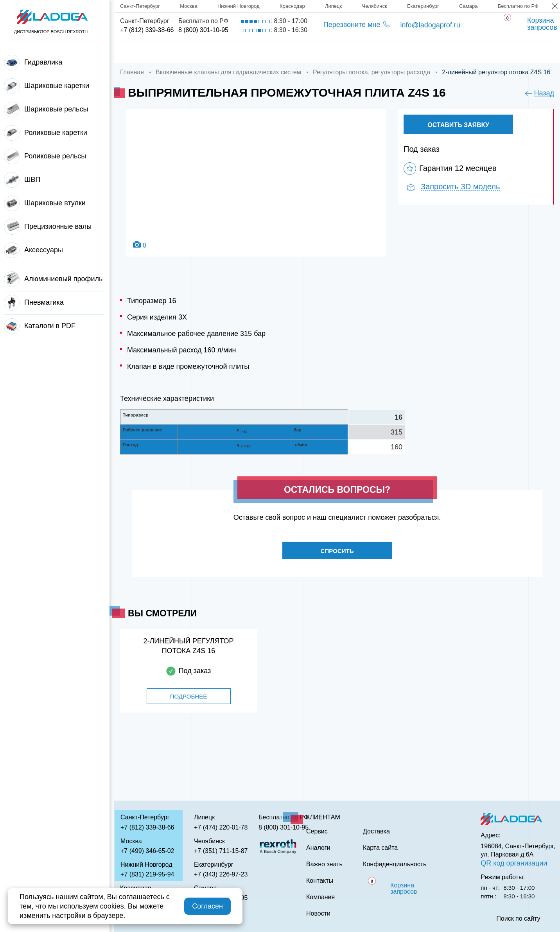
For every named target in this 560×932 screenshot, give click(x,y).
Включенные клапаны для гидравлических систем (228, 72)
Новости (318, 914)
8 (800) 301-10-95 (203, 30)
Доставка (253, 52)
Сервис (307, 52)
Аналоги (360, 52)
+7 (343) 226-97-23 (221, 874)
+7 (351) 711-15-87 (221, 851)
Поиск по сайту (518, 919)
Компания (193, 52)
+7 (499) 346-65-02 (147, 851)
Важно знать (423, 52)
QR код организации (514, 863)
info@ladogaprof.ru (430, 25)
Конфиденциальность (395, 864)
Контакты (488, 52)
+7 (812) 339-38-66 (147, 30)
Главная (136, 52)
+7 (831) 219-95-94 (147, 874)
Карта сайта (380, 848)
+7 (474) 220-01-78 (221, 827)
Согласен (207, 906)
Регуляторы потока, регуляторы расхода (372, 72)
